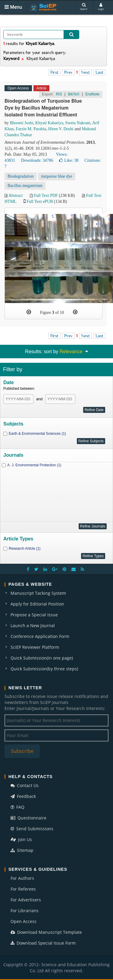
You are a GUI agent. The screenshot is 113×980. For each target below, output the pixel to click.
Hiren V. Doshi (61, 129)
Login (101, 7)
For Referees (23, 889)
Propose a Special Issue (34, 615)
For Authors (22, 878)
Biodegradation (20, 176)
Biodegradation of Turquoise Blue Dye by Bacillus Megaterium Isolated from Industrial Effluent (43, 108)
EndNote (92, 94)
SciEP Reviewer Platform (35, 647)
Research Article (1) (25, 549)
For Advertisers (26, 900)
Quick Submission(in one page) (42, 658)
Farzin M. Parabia (31, 129)
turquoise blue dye (56, 176)
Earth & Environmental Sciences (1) (37, 434)
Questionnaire (28, 818)
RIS (59, 94)
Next (85, 72)
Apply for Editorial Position (37, 604)
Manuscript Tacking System (38, 593)
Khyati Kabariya (49, 123)
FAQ (17, 807)
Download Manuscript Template (46, 932)
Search (84, 7)
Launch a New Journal (33, 625)
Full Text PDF (46, 195)
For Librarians (25, 911)
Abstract (16, 195)
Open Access (24, 921)
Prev (68, 72)
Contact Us (25, 785)
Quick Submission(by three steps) (44, 669)
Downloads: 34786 (37, 160)
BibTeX (74, 94)
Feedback (23, 796)
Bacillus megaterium (25, 186)
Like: (69, 160)
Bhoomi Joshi (22, 123)
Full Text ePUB (40, 201)
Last (99, 72)
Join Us (21, 839)
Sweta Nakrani (78, 123)
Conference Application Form (40, 636)
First (54, 72)
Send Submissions (32, 829)
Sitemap (22, 850)
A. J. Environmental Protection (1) (34, 465)
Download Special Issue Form (43, 943)
